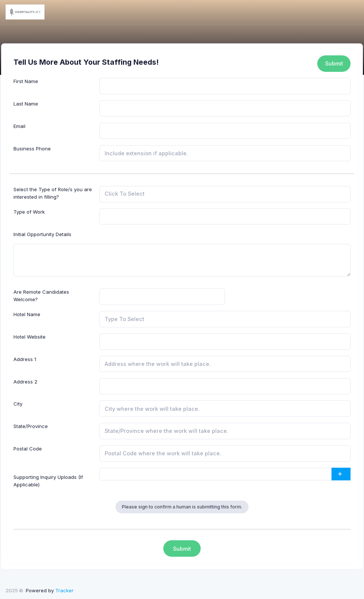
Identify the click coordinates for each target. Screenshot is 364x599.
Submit (334, 63)
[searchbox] (138, 194)
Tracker (64, 590)
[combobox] (225, 194)
